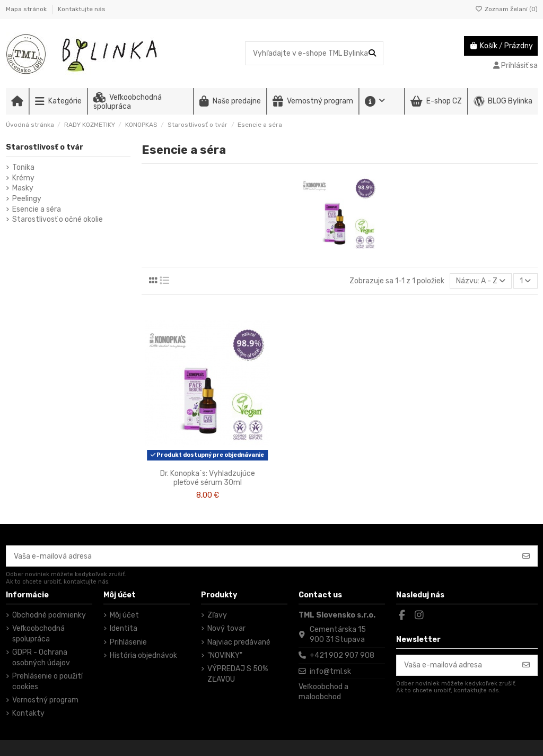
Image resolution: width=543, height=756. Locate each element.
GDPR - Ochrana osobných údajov (41, 658)
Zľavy (217, 615)
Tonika (23, 167)
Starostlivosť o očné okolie (58, 219)
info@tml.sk (330, 671)
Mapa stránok (27, 9)
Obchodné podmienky (49, 615)
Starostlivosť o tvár (45, 147)
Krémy (23, 178)
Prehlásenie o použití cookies (47, 681)
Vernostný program (45, 700)
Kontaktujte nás (82, 9)
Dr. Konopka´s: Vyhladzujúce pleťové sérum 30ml (208, 478)
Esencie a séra (37, 209)
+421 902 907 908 (342, 655)
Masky (23, 188)
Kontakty (28, 713)
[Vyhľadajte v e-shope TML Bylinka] (372, 53)
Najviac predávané (239, 642)
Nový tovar (226, 628)
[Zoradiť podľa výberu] (481, 281)
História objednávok (143, 655)
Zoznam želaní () (506, 9)
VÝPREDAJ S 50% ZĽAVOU (238, 674)
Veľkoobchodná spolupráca (38, 634)
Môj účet (124, 615)
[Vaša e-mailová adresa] (261, 556)
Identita (124, 628)
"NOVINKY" (225, 655)
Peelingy (27, 199)
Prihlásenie (128, 642)
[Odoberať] (526, 556)
